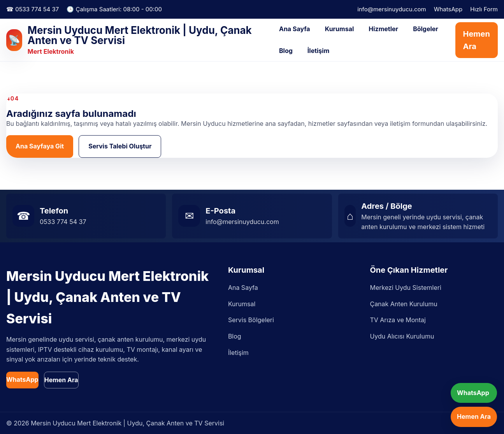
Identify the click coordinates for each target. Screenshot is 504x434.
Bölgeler (426, 29)
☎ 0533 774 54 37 (32, 9)
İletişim (318, 51)
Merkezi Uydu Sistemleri (405, 288)
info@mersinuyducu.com (392, 9)
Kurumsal (340, 29)
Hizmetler (383, 29)
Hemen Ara (477, 40)
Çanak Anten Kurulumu (403, 304)
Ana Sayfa (295, 29)
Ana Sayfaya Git (40, 146)
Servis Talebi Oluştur (120, 146)
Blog (286, 51)
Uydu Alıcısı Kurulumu (402, 336)
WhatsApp (448, 9)
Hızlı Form (484, 9)
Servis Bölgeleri (251, 320)
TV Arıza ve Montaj (398, 320)
